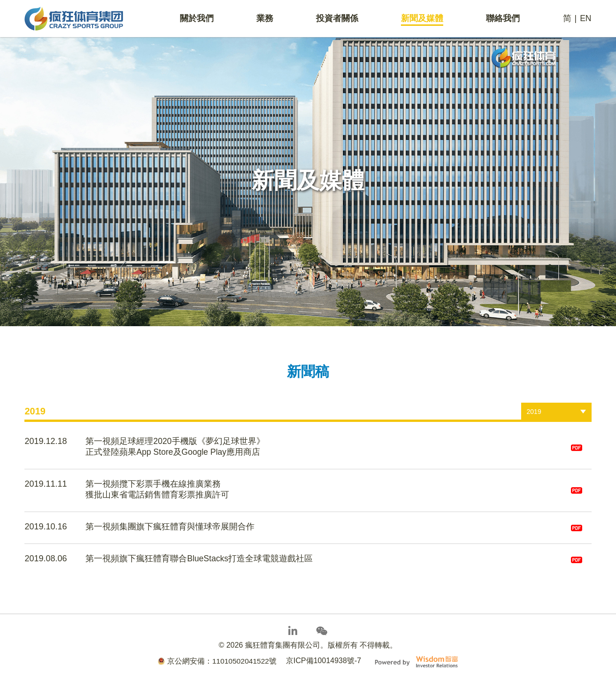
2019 (534, 412)
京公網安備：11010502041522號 (217, 654)
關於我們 (197, 19)
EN (585, 19)
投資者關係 (337, 19)
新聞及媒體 (422, 19)
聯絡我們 (503, 19)
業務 (265, 19)
